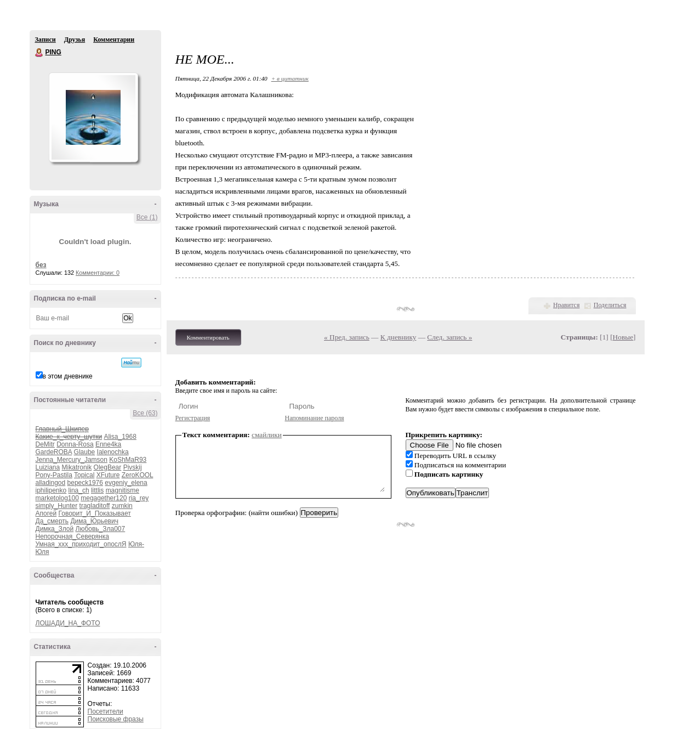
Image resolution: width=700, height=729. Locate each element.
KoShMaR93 (128, 460)
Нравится (566, 305)
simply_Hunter (57, 506)
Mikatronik (77, 467)
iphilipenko (51, 490)
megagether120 (104, 498)
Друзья (75, 39)
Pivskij (133, 467)
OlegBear (108, 467)
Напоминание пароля (315, 418)
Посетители (106, 711)
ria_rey (139, 498)
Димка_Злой (55, 529)
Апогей (46, 513)
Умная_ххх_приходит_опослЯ (81, 544)
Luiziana (48, 467)
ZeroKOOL (138, 475)
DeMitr (45, 444)
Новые (623, 337)
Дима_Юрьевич (94, 521)
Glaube (85, 452)
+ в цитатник (290, 78)
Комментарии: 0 (98, 273)
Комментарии (114, 39)
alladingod (51, 483)
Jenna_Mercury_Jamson (72, 460)
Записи (45, 39)
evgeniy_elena (126, 483)
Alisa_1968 (120, 437)
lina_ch (79, 490)
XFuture (108, 475)
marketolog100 (57, 498)
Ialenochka (113, 452)
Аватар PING (93, 117)
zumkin (122, 506)
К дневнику (399, 337)
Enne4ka (108, 444)
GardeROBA (54, 452)
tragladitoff (95, 506)
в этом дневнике (68, 376)
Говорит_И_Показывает (95, 513)
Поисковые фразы (116, 719)
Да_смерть (52, 521)
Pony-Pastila (54, 475)
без (41, 265)
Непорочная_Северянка (72, 536)
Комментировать (208, 337)
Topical (84, 475)
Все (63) (145, 413)
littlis (97, 490)
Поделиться (610, 305)
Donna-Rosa (75, 444)
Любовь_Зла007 (101, 529)
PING (39, 53)
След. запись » (449, 337)
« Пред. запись (347, 337)
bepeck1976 (85, 483)
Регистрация (193, 418)
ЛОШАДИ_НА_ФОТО (68, 623)
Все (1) (147, 217)
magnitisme (123, 490)
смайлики (267, 435)
